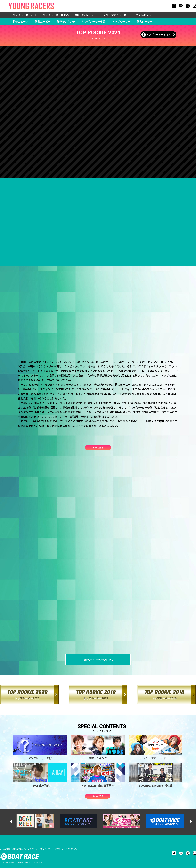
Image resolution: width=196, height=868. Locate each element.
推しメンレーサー (86, 15)
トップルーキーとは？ (158, 35)
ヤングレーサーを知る (56, 15)
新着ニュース (20, 22)
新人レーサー (145, 22)
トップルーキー (121, 22)
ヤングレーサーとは (24, 15)
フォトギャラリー (146, 15)
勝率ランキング (66, 22)
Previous (14, 821)
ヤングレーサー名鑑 (94, 22)
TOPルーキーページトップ (98, 660)
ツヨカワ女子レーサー (116, 15)
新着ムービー (43, 22)
